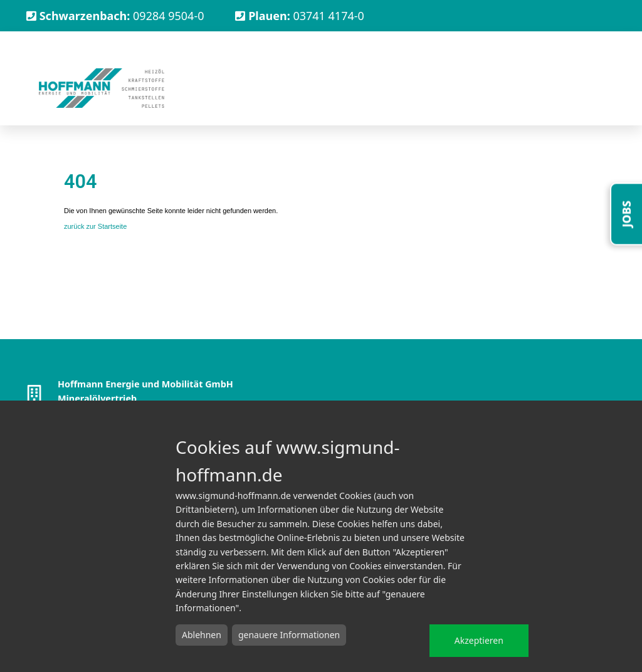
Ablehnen (202, 635)
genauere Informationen (289, 635)
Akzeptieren (479, 640)
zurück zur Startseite (95, 226)
